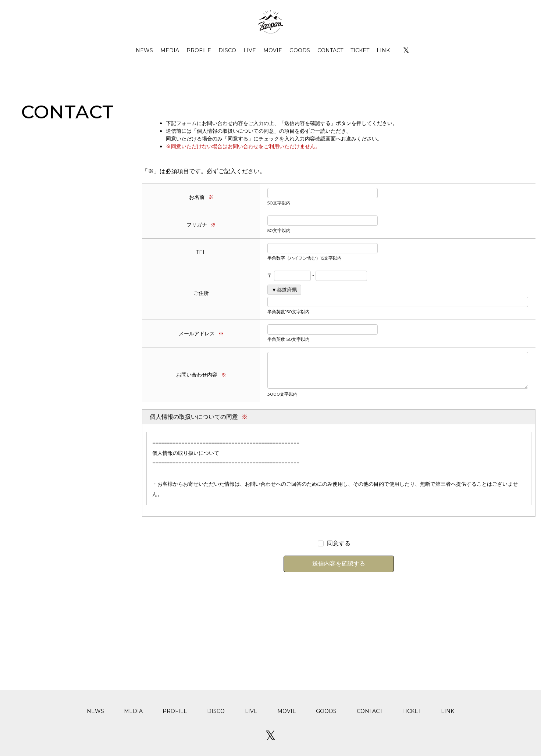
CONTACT (330, 50)
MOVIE (273, 50)
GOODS (300, 50)
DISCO (227, 50)
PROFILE (199, 50)
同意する (339, 543)
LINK (383, 50)
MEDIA (170, 50)
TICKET (360, 50)
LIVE (250, 50)
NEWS (144, 50)
